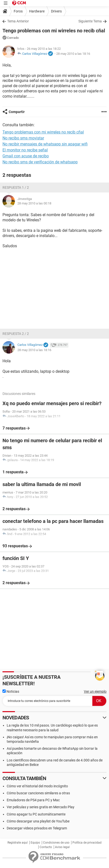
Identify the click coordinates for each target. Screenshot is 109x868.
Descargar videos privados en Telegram (37, 828)
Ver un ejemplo (95, 691)
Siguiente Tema (90, 21)
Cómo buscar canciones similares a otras (38, 793)
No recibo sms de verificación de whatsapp (40, 162)
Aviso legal (62, 847)
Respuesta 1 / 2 (16, 187)
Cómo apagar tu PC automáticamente (36, 814)
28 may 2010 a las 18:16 (73, 54)
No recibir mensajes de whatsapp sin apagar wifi (45, 144)
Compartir (17, 112)
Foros (18, 11)
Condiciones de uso (56, 843)
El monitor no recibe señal (25, 150)
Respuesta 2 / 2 (16, 334)
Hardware (37, 11)
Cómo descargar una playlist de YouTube (38, 821)
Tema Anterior (18, 21)
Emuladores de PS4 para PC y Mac (33, 800)
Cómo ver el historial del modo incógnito (37, 786)
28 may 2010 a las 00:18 (34, 203)
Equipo (35, 843)
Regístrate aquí (18, 843)
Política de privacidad (87, 843)
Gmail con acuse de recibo (26, 156)
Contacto (46, 847)
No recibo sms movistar (23, 138)
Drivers (56, 11)
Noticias (11, 691)
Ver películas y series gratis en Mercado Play (41, 807)
